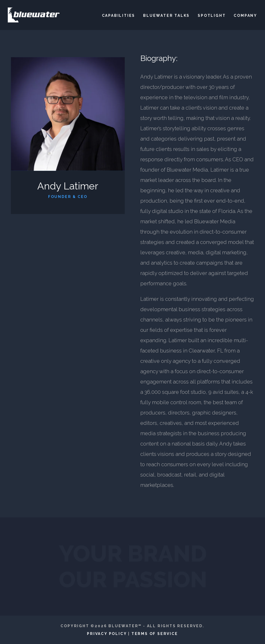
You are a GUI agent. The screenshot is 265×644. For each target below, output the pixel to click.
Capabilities (119, 16)
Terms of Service (155, 634)
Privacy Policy (107, 634)
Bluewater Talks (166, 16)
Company (245, 16)
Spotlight (212, 16)
